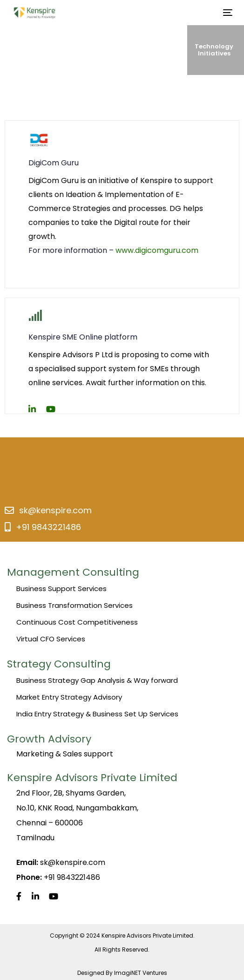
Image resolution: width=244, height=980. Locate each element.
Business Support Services (61, 589)
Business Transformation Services (75, 605)
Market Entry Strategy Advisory (69, 697)
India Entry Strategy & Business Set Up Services (97, 714)
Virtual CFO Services (51, 639)
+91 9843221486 (48, 527)
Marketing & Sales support (65, 754)
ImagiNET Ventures (141, 973)
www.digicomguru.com (157, 250)
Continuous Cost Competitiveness (77, 622)
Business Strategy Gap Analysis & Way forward (97, 680)
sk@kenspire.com (55, 510)
